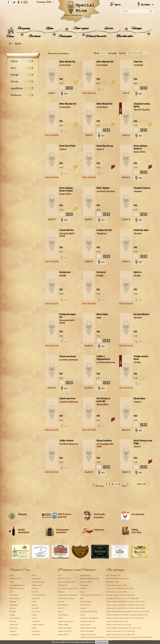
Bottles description (24, 531)
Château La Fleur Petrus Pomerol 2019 (118, 625)
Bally (81, 598)
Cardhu (60, 618)
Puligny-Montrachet (38, 625)
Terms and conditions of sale (115, 637)
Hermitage (13, 602)
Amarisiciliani (84, 585)
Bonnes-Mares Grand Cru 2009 (116, 585)
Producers (16, 95)
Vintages (137, 28)
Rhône (49, 28)
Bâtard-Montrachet (16, 578)
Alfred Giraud (62, 585)
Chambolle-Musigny (38, 582)
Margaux (34, 605)
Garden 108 (65, 272)
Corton (12, 592)
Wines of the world (96, 36)
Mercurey (13, 608)
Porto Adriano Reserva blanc (66, 189)
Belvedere (61, 602)
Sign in (118, 5)
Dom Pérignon (14, 595)
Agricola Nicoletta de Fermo (67, 582)
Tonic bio (138, 62)
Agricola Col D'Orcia (64, 578)
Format (15, 81)
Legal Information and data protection (93, 637)
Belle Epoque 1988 (112, 582)
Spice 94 (138, 272)
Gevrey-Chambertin (38, 595)
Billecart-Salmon (85, 605)
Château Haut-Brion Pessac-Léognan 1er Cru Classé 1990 (124, 618)
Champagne (65, 36)
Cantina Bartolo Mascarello (89, 611)
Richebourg (13, 628)
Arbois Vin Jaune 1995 (113, 575)
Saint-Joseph (36, 634)
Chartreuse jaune (68, 356)
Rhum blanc (102, 314)
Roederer (13, 631)
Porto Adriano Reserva (140, 147)
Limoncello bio (66, 230)
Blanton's (61, 608)
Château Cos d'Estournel (88, 634)
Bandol (12, 575)
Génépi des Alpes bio (67, 316)
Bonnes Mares (36, 578)
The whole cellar (125, 36)
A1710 (60, 575)
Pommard (13, 621)
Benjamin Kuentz (86, 602)
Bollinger (83, 608)
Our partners (138, 514)
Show (97, 53)
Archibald (83, 588)
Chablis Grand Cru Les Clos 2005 (116, 592)
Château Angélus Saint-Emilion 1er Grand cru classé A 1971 (125, 602)
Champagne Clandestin (88, 621)
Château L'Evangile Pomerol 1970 (117, 621)
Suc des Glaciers (141, 314)
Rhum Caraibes (104, 441)
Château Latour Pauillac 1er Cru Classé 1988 (120, 634)
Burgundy (24, 28)
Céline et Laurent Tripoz (65, 621)
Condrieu (35, 588)
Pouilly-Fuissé (14, 625)
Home (10, 37)
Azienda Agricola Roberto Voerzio (91, 595)
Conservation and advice (62, 531)
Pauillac (34, 615)
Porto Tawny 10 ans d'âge (143, 442)
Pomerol (34, 618)
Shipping (22, 514)
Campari (60, 611)
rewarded (98, 518)
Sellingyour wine (136, 531)
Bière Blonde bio (67, 62)
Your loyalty (99, 514)
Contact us (99, 530)
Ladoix (34, 602)
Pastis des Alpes (141, 230)
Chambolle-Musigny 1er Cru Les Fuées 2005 (120, 595)
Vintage (15, 75)
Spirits (109, 28)
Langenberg (13, 605)
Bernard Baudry (63, 605)
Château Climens (63, 634)
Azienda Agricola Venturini (66, 598)
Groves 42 (101, 272)
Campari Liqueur (142, 188)
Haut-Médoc (36, 598)
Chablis (12, 582)
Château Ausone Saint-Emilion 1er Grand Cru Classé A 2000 (125, 608)
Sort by (122, 53)
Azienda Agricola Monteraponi (68, 595)
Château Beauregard (64, 628)
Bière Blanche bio (105, 62)
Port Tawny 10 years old (103, 400)
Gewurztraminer (15, 598)
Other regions (81, 28)
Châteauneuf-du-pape (17, 588)
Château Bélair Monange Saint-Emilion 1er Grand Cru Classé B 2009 (128, 611)
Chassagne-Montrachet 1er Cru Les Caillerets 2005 (122, 598)
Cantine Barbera (63, 615)
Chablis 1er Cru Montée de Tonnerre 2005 (120, 588)
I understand (102, 642)
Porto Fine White (67, 146)
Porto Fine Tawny (105, 146)
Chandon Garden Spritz (142, 105)
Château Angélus (63, 625)
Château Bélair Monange (88, 628)
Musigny (12, 615)
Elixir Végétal (103, 188)
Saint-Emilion (36, 631)
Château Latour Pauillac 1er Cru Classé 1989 (120, 631)
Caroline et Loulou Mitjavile (89, 618)
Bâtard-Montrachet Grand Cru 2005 (117, 578)
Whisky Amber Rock (141, 358)
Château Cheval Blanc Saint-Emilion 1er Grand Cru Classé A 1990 (127, 615)
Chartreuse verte (67, 399)
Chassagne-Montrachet (17, 585)
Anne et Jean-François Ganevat (68, 588)
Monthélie (13, 611)
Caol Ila (82, 615)
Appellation (17, 88)
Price (13, 68)
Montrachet (36, 611)
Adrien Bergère (85, 575)
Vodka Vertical (66, 441)
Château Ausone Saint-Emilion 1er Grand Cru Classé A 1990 (125, 605)
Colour (14, 61)
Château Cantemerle (64, 631)
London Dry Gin (104, 230)
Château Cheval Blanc (87, 631)
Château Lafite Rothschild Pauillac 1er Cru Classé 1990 (123, 628)
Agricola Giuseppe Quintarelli (89, 578)
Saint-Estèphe (14, 634)
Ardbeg (60, 592)
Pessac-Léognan (15, 618)
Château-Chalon (37, 585)
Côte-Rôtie (35, 592)
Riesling (34, 628)
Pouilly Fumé (36, 621)
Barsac (34, 575)
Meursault (35, 608)
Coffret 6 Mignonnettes (103, 358)
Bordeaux (35, 36)
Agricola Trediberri (86, 582)
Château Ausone (85, 625)
